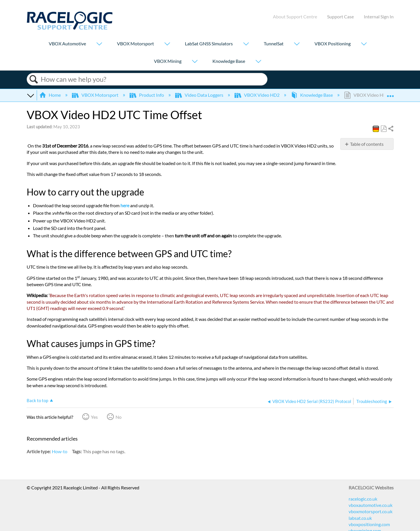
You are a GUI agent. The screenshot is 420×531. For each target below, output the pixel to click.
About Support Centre (295, 17)
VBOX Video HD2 (257, 95)
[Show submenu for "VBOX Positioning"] (364, 44)
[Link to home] (70, 28)
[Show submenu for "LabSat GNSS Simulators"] (246, 44)
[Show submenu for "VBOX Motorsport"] (167, 44)
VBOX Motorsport (135, 43)
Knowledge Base (229, 61)
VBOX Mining (168, 61)
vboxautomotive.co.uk (371, 505)
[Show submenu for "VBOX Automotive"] (99, 44)
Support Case (340, 17)
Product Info (147, 95)
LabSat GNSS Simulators (209, 43)
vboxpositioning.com (369, 524)
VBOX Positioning (333, 43)
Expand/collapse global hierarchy (30, 95)
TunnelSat (274, 43)
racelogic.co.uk (363, 499)
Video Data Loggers (200, 95)
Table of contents (367, 144)
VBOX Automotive (67, 43)
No (119, 417)
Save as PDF (383, 129)
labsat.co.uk (360, 518)
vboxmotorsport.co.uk (371, 511)
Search (34, 79)
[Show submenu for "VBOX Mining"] (195, 62)
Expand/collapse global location (390, 93)
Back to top (37, 400)
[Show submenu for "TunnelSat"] (297, 44)
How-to (60, 451)
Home (50, 95)
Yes (94, 417)
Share (390, 129)
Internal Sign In (379, 17)
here (125, 205)
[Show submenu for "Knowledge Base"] (258, 62)
